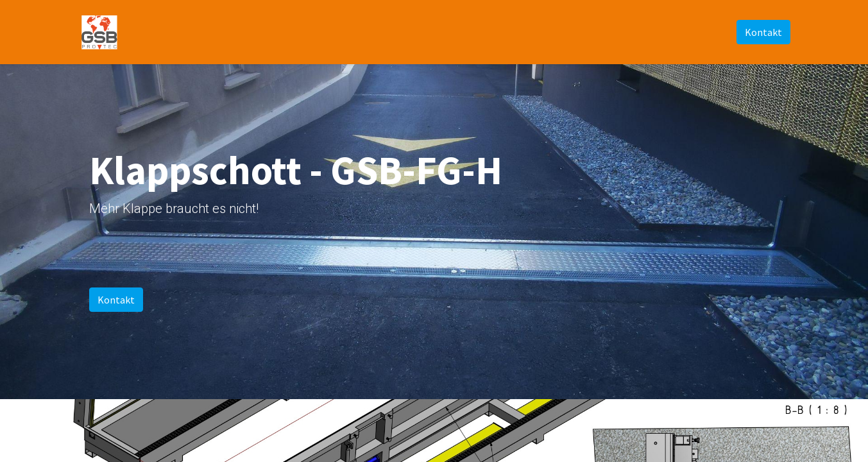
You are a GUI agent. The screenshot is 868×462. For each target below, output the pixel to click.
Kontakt (763, 32)
